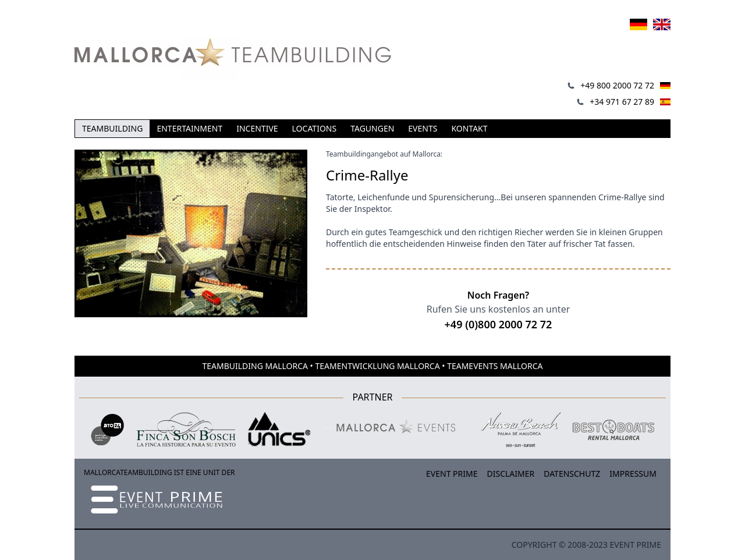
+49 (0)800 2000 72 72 (499, 324)
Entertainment (189, 128)
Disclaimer (511, 474)
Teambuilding (112, 128)
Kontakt (469, 128)
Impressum (633, 474)
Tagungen (372, 128)
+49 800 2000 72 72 (617, 85)
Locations (315, 128)
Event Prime (452, 474)
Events (423, 128)
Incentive (257, 128)
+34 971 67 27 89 (622, 102)
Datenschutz (572, 474)
